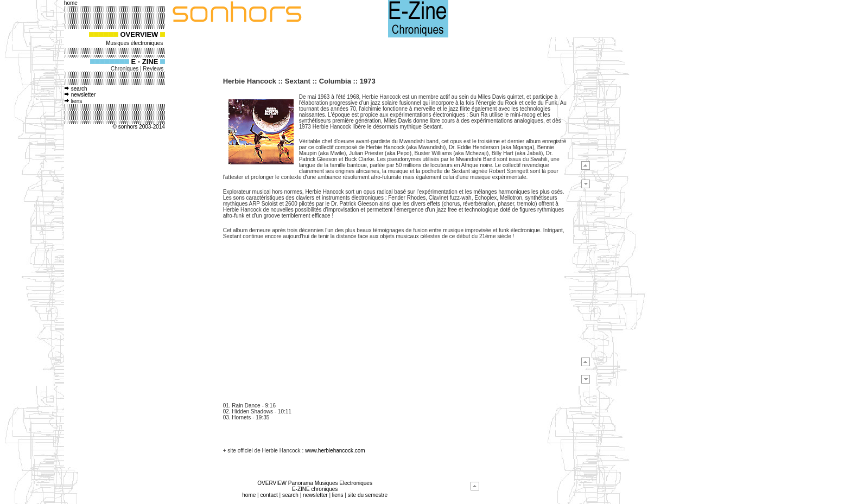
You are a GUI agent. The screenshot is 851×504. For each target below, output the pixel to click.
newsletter (84, 95)
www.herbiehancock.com (335, 451)
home (249, 495)
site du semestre (368, 495)
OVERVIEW (139, 34)
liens (77, 101)
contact (269, 495)
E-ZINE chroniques (315, 489)
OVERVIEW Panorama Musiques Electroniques (315, 483)
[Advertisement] (101, 302)
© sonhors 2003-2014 (139, 127)
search (79, 89)
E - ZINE (145, 62)
